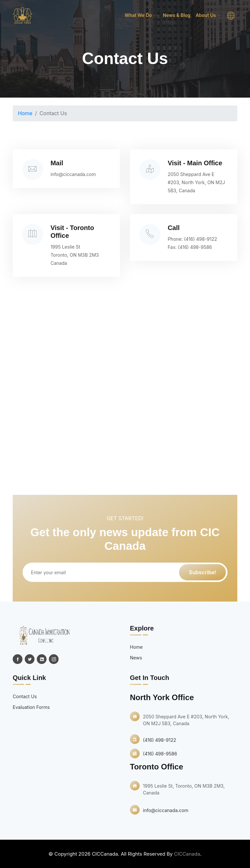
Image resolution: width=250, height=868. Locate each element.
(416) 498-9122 (202, 239)
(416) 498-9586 (196, 247)
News (136, 658)
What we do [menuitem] (141, 15)
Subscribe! (202, 572)
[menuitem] (231, 16)
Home (25, 113)
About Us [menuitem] (209, 15)
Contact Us (25, 696)
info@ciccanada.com (74, 174)
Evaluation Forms (31, 707)
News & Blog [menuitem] (177, 15)
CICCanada (187, 854)
